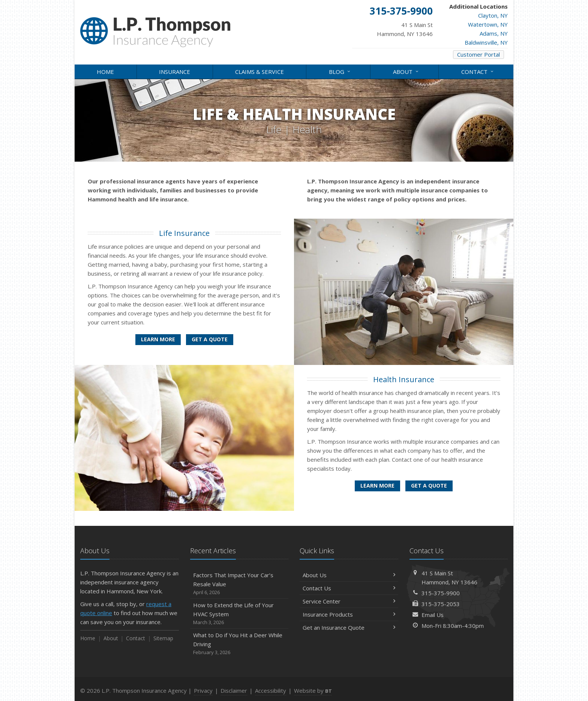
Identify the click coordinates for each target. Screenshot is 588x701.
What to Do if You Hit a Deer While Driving (239, 644)
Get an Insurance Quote (349, 627)
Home (105, 72)
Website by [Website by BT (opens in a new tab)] (313, 690)
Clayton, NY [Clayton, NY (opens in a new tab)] (493, 15)
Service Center (349, 601)
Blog (340, 71)
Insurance (175, 72)
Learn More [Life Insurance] (158, 339)
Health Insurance (404, 379)
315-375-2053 (441, 604)
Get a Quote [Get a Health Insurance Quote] (429, 486)
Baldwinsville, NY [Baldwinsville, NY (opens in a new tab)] (486, 42)
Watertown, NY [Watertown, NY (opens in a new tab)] (488, 24)
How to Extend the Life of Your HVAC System (239, 614)
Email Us (433, 615)
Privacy (203, 690)
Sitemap (163, 638)
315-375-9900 (441, 593)
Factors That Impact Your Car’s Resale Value (239, 584)
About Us (349, 575)
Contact (478, 71)
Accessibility (271, 690)
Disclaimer (234, 690)
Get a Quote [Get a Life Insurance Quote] (210, 339)
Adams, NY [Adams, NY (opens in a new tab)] (494, 33)
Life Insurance (184, 233)
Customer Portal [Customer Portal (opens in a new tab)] (478, 54)
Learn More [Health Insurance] (377, 486)
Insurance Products (349, 614)
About (406, 71)
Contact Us (349, 588)
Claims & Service (259, 72)
